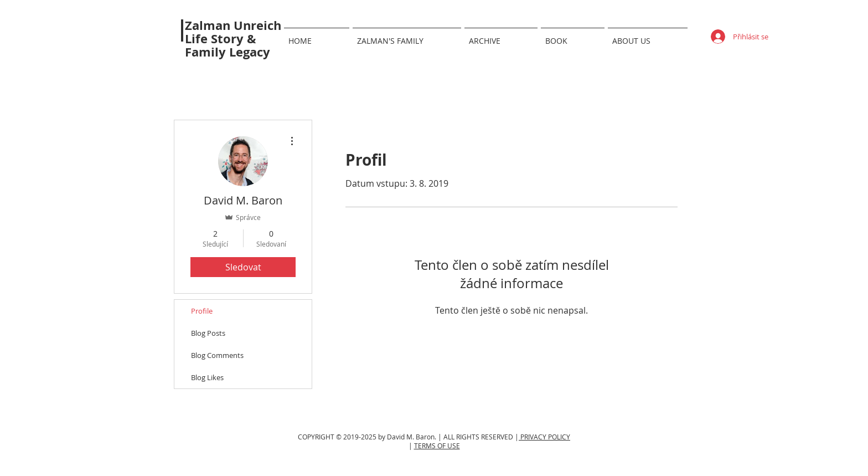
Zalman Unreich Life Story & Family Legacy (233, 39)
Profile (202, 311)
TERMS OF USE (437, 446)
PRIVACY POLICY (544, 437)
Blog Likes (207, 377)
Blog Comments (217, 355)
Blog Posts (208, 333)
